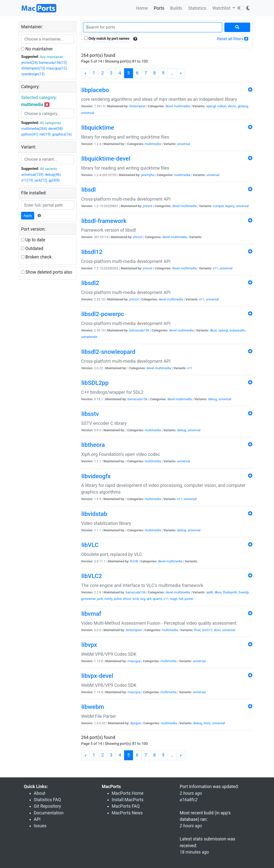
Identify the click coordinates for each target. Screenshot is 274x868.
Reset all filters (233, 39)
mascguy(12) (57, 68)
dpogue (135, 723)
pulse (118, 599)
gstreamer (88, 599)
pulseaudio (237, 330)
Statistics (197, 8)
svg (143, 599)
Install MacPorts (128, 800)
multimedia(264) (34, 129)
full (181, 599)
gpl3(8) (54, 180)
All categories (51, 123)
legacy (230, 206)
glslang (243, 106)
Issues (40, 826)
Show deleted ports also (47, 272)
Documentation (49, 813)
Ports (159, 8)
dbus (213, 330)
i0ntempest (137, 106)
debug (212, 399)
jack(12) (41, 180)
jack (100, 599)
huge (174, 599)
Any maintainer (52, 57)
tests (207, 723)
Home (142, 8)
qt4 (149, 599)
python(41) (30, 134)
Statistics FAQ (47, 800)
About (40, 793)
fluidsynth (230, 592)
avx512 (207, 630)
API (37, 819)
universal (88, 113)
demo (232, 106)
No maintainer (37, 49)
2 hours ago (191, 826)
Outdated (32, 249)
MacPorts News (127, 813)
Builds (176, 8)
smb (136, 599)
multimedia (182, 106)
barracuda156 (139, 330)
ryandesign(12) (33, 74)
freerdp (244, 592)
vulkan (222, 106)
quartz (157, 599)
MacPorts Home (128, 793)
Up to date (33, 240)
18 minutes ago (194, 852)
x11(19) (27, 180)
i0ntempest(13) (33, 68)
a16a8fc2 (189, 800)
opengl (211, 106)
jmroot (148, 206)
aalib (210, 592)
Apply (28, 216)
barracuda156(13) (53, 63)
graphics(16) (62, 134)
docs (217, 630)
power (189, 599)
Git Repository (47, 806)
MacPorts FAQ (126, 806)
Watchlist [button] (222, 8)
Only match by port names (107, 38)
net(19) (45, 134)
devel (169, 106)
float (197, 630)
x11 (216, 268)
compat (218, 206)
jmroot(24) (30, 63)
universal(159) (32, 175)
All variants (49, 169)
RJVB (134, 561)
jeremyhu (148, 175)
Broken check (36, 257)
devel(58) (56, 129)
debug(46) (53, 175)
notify (108, 599)
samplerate (89, 337)
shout (127, 599)
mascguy (134, 661)
